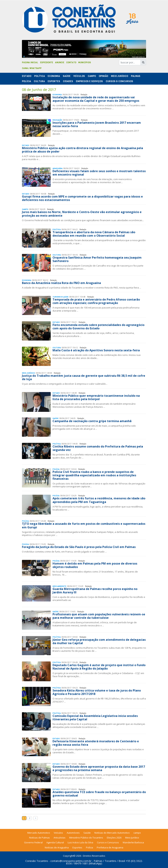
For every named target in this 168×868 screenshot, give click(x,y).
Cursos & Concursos (119, 81)
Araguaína (57, 168)
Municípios (85, 62)
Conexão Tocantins (37, 861)
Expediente (47, 62)
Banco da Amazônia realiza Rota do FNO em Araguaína (61, 283)
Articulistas (60, 838)
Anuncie (60, 62)
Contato (71, 62)
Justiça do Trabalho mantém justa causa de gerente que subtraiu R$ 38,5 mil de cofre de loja (84, 377)
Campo (92, 76)
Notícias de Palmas (39, 838)
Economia (54, 76)
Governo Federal (33, 842)
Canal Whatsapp (32, 68)
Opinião (103, 76)
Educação (57, 120)
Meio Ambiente (59, 586)
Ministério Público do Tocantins (86, 838)
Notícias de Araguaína (57, 847)
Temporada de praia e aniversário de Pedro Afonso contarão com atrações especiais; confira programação (96, 301)
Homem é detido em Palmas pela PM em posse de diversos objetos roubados (95, 565)
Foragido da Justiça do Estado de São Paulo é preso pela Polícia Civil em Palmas (79, 547)
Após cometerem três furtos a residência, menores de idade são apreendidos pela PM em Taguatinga (99, 500)
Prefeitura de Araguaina (110, 847)
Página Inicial (30, 62)
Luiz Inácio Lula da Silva (80, 842)
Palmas (136, 76)
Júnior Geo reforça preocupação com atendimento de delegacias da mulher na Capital (99, 641)
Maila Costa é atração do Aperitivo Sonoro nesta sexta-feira (96, 350)
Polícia (89, 847)
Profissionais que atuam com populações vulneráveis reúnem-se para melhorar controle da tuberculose (99, 616)
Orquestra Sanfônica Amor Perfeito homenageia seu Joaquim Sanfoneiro (97, 259)
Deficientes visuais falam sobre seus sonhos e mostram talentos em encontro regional (99, 173)
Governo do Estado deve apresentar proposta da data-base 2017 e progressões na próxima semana (99, 768)
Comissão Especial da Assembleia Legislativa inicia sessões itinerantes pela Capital (95, 718)
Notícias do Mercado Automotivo (112, 833)
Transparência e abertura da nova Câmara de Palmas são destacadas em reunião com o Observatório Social (94, 234)
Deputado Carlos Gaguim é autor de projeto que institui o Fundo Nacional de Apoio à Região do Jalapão (99, 667)
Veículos (79, 76)
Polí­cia (26, 81)
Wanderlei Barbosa (133, 842)
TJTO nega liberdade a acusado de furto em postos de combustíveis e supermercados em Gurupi (84, 525)
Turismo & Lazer (60, 297)
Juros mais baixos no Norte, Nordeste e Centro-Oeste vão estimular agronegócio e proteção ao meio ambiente (82, 214)
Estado (27, 76)
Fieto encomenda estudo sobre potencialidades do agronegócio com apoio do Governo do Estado (98, 327)
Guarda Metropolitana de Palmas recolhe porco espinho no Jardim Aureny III (95, 591)
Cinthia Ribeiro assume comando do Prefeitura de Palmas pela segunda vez (98, 448)
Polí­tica (39, 76)
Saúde (67, 76)
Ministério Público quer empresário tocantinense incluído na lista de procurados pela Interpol (96, 397)
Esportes (54, 81)
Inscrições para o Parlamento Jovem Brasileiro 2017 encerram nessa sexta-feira (97, 124)
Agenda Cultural (55, 842)
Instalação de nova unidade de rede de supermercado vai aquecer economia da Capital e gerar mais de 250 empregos (96, 99)
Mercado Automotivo (39, 833)
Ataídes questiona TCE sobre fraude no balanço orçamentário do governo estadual (99, 794)
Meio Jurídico (120, 76)
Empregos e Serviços (89, 81)
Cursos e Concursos (108, 842)
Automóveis (73, 833)
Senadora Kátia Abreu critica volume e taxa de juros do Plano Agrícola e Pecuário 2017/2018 (97, 692)
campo (137, 833)
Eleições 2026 (114, 838)
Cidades (68, 81)
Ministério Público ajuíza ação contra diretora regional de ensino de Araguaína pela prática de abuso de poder (82, 150)
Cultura (39, 81)
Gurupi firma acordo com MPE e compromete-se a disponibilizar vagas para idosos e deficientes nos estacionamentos (82, 198)
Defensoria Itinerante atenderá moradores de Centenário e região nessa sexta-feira (96, 743)
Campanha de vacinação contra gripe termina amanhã (92, 421)
